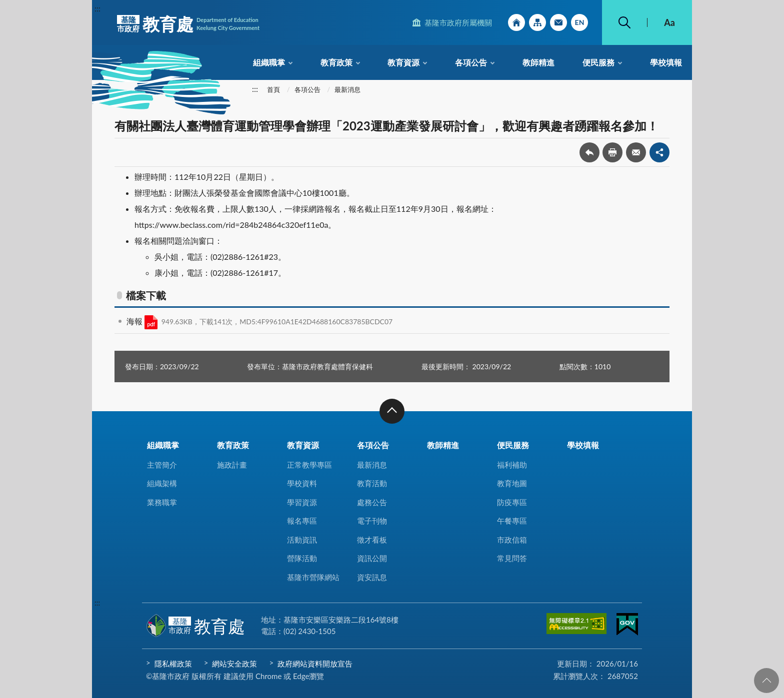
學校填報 (666, 62)
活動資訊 (302, 540)
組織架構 (162, 483)
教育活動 (372, 483)
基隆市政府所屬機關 (458, 22)
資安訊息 (372, 577)
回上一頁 (589, 152)
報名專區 (302, 521)
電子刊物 (372, 521)
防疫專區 (512, 502)
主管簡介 (162, 465)
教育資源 (403, 62)
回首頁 (516, 22)
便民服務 (598, 62)
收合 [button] (392, 411)
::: (97, 8)
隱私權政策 (173, 664)
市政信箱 (558, 22)
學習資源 (302, 502)
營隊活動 (302, 558)
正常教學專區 (309, 465)
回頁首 (766, 681)
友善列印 (612, 152)
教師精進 (538, 62)
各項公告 (471, 62)
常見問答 (512, 558)
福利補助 (512, 465)
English (579, 22)
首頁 (273, 89)
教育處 (188, 24)
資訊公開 (372, 558)
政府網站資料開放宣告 (315, 664)
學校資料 (302, 483)
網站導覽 (537, 22)
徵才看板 (372, 540)
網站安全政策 (234, 664)
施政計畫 (232, 465)
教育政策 (336, 62)
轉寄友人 (636, 152)
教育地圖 (512, 483)
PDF (151, 322)
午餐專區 (512, 521)
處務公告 (372, 502)
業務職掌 (162, 502)
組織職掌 (269, 62)
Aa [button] (669, 22)
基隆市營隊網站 (313, 577)
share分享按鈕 (659, 152)
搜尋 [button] (624, 22)
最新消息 (347, 89)
